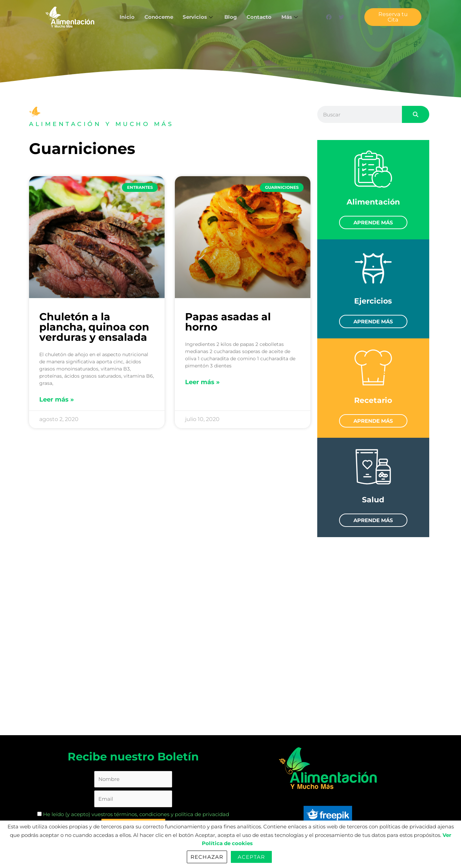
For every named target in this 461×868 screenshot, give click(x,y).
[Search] (416, 114)
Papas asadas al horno (228, 322)
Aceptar (251, 857)
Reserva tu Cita (393, 17)
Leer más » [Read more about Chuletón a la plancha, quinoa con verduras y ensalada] (57, 400)
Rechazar (207, 857)
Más (291, 17)
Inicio (126, 17)
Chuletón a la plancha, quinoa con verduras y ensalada (94, 327)
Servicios (198, 17)
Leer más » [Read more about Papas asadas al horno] (202, 382)
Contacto (260, 17)
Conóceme (158, 17)
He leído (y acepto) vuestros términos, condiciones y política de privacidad (133, 815)
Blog (231, 17)
